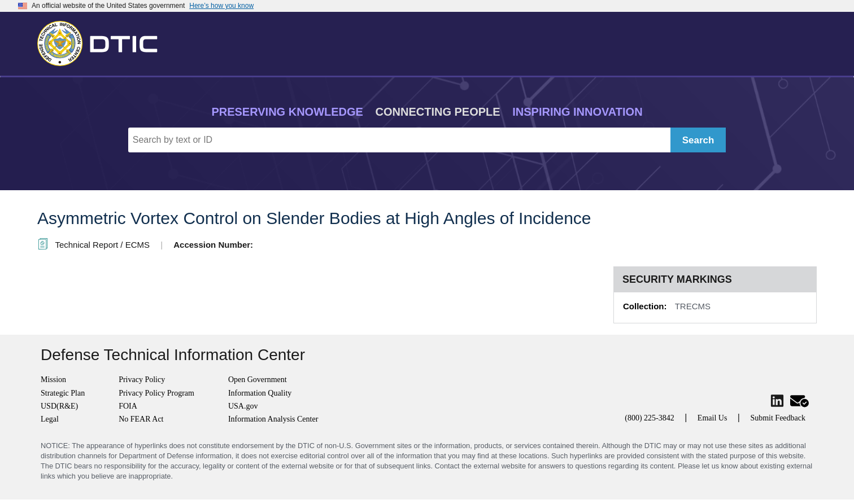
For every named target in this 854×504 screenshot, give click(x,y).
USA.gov (243, 406)
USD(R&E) (59, 406)
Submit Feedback (778, 418)
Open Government (258, 380)
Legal (50, 419)
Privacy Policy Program (156, 393)
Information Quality (260, 393)
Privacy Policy (142, 380)
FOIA (128, 406)
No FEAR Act (141, 419)
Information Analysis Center (273, 419)
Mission (53, 380)
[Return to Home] (102, 41)
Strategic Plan (63, 393)
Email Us (713, 418)
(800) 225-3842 (650, 418)
